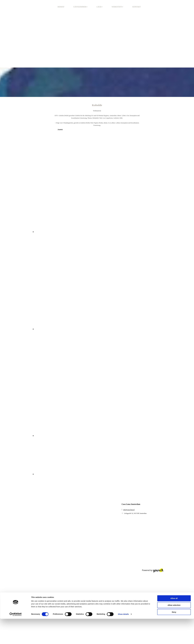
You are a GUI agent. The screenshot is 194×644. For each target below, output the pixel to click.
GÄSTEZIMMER (80, 7)
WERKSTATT (117, 7)
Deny (174, 487)
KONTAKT (137, 7)
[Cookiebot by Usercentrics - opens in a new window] (16, 489)
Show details (123, 489)
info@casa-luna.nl (129, 510)
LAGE (99, 7)
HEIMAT (61, 7)
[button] (60, 129)
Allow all (174, 473)
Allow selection (174, 480)
